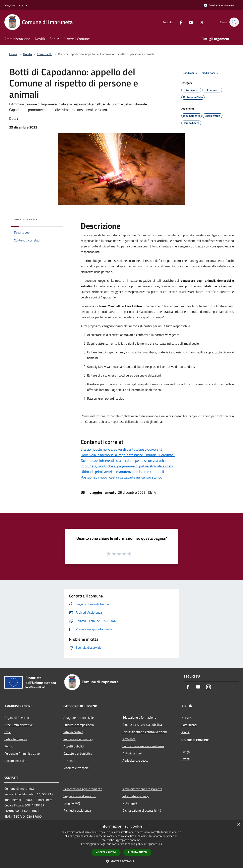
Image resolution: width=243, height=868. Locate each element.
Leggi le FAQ (72, 803)
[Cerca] (234, 22)
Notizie (186, 718)
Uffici (8, 732)
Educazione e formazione (139, 717)
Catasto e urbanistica (78, 753)
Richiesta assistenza (77, 810)
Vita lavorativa (73, 732)
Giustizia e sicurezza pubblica (142, 725)
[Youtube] (189, 22)
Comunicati (45, 54)
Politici (9, 746)
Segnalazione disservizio (80, 796)
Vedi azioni (211, 73)
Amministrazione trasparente (142, 789)
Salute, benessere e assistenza (143, 746)
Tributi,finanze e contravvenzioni (145, 732)
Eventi (186, 759)
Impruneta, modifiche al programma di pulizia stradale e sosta (127, 466)
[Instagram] (199, 22)
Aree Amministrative (19, 725)
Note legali (130, 803)
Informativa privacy (136, 796)
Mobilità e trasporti (76, 768)
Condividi (191, 73)
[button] (122, 861)
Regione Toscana (16, 5)
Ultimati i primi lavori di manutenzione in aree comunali (122, 472)
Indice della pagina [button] (25, 219)
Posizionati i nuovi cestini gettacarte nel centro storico (121, 477)
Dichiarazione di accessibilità (142, 810)
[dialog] (121, 844)
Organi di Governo (17, 718)
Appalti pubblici (74, 746)
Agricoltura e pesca (135, 760)
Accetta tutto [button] (106, 852)
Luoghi (186, 752)
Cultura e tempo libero (79, 725)
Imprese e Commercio (78, 739)
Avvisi (185, 732)
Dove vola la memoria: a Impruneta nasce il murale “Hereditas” (128, 455)
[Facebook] (179, 22)
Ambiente (129, 739)
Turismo (69, 761)
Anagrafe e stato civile (79, 718)
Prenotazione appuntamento (83, 789)
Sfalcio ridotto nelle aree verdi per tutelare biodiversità (121, 449)
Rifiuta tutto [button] (137, 852)
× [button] (239, 825)
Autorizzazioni (132, 753)
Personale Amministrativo (22, 753)
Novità (27, 54)
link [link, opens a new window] (160, 844)
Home (13, 54)
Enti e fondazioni (16, 739)
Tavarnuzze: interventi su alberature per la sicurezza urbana (125, 460)
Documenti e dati (16, 761)
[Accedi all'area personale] (219, 5)
